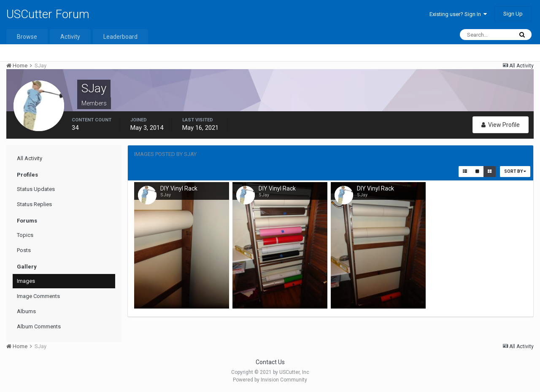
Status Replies (34, 204)
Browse (27, 37)
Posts (24, 250)
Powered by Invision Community (270, 380)
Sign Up (513, 14)
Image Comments (38, 296)
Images (26, 281)
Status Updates (36, 189)
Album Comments (39, 326)
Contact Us (270, 362)
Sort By (515, 171)
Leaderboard (120, 37)
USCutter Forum (48, 14)
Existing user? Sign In (458, 14)
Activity (70, 37)
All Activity (30, 158)
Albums (26, 311)
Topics (25, 235)
